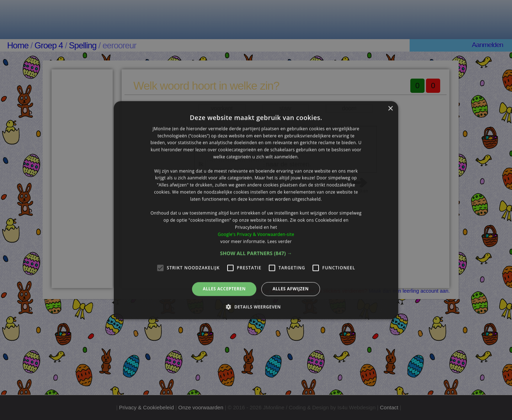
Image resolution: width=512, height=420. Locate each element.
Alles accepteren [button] (224, 289)
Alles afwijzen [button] (290, 289)
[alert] (256, 210)
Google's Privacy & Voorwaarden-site (256, 234)
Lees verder (280, 241)
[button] (256, 254)
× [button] (390, 109)
